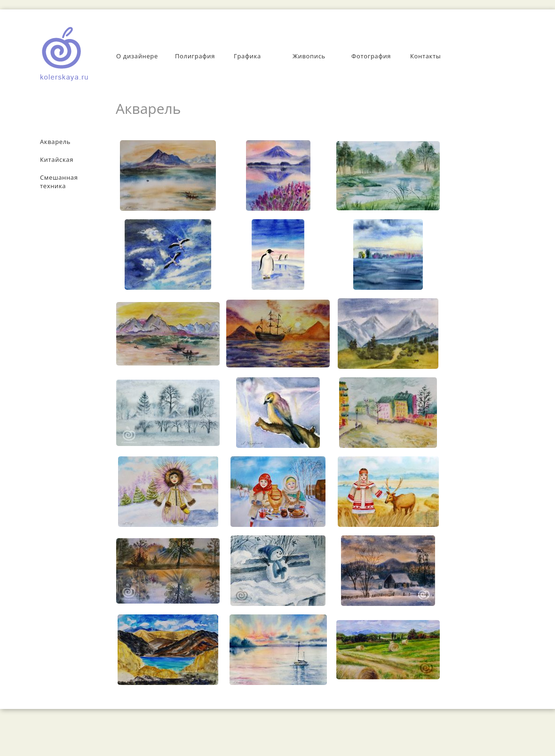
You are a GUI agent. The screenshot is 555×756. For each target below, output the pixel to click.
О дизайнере (137, 56)
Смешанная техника (59, 182)
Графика (247, 56)
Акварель (55, 142)
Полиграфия (195, 56)
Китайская (57, 159)
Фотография (371, 56)
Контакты (425, 56)
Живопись (309, 56)
